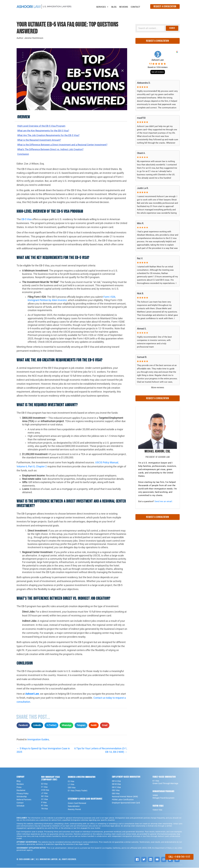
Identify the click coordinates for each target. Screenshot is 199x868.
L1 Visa (71, 785)
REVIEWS (124, 7)
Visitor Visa (157, 810)
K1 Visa (156, 781)
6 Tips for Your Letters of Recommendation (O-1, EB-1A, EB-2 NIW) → (101, 750)
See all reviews (158, 72)
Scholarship (22, 797)
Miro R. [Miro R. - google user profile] (140, 223)
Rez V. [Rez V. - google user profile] (140, 258)
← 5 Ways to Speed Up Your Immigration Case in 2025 (43, 750)
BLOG (114, 7)
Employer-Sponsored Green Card (126, 803)
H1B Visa (45, 790)
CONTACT (135, 7)
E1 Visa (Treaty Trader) (78, 791)
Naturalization (74, 806)
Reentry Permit (74, 810)
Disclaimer (21, 791)
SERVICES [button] (102, 6)
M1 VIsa (45, 797)
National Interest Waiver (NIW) (125, 797)
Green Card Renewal (77, 803)
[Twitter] (144, 860)
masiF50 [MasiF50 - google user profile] (141, 118)
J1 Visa (44, 793)
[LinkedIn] (150, 860)
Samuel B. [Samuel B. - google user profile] (142, 357)
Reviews (20, 784)
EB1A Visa (116, 781)
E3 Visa (44, 784)
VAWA (155, 796)
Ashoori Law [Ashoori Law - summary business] (158, 60)
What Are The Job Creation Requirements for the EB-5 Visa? (50, 135)
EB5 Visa (72, 788)
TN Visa (44, 809)
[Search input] (151, 28)
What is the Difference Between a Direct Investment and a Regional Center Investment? (65, 145)
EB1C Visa (116, 788)
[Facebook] (137, 860)
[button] (172, 28)
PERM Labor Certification (123, 800)
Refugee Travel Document (163, 798)
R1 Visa (44, 806)
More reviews (158, 387)
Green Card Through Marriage (165, 784)
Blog (19, 781)
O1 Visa (44, 800)
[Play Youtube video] (72, 79)
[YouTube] (157, 860)
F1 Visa (44, 787)
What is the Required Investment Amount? (40, 140)
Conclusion (23, 154)
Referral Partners (24, 800)
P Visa (44, 803)
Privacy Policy (23, 794)
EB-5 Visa (27, 220)
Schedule (20, 806)
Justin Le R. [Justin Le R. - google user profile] (143, 188)
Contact (20, 803)
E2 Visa (71, 782)
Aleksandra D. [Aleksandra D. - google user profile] (144, 83)
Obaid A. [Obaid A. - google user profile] (141, 153)
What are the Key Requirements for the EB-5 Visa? (45, 130)
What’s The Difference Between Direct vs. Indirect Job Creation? (52, 149)
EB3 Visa (116, 794)
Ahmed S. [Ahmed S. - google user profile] (142, 329)
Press (19, 788)
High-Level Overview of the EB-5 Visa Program (42, 126)
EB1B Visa (116, 784)
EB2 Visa (116, 791)
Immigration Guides (38, 740)
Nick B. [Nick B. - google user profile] (140, 293)
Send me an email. (164, 501)
